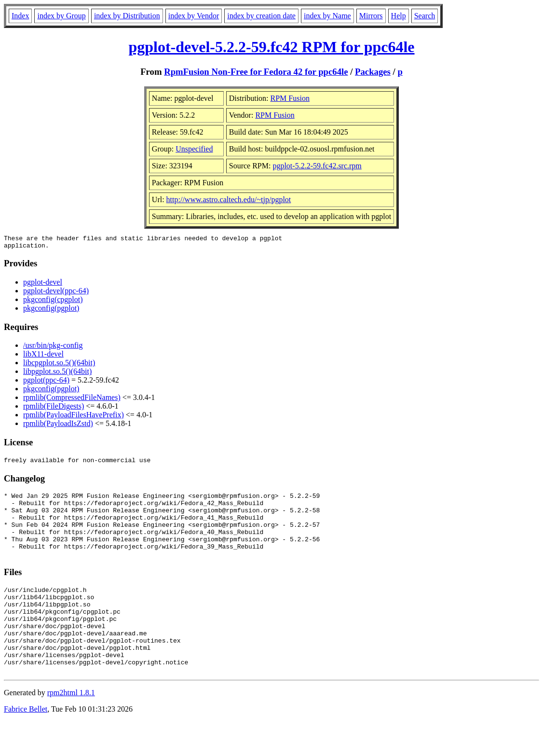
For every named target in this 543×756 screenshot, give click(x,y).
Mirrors (371, 16)
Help (399, 16)
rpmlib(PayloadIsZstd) (58, 426)
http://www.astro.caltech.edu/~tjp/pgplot (229, 199)
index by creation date (261, 16)
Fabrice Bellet (26, 744)
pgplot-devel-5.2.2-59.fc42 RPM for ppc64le (271, 47)
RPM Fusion (290, 98)
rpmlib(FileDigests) (54, 409)
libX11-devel (43, 357)
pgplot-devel (43, 285)
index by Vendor (194, 16)
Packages (373, 72)
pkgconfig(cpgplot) (53, 302)
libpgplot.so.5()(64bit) (57, 374)
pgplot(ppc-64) (46, 383)
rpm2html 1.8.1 (71, 727)
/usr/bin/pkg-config (53, 348)
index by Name (327, 16)
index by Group (61, 16)
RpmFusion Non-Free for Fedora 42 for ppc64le (256, 72)
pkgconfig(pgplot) (51, 311)
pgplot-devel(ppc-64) (56, 294)
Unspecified (194, 149)
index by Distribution (127, 16)
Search (425, 16)
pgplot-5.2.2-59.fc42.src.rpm (317, 166)
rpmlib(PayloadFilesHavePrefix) (74, 418)
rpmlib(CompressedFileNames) (72, 400)
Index (20, 16)
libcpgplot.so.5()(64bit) (59, 365)
